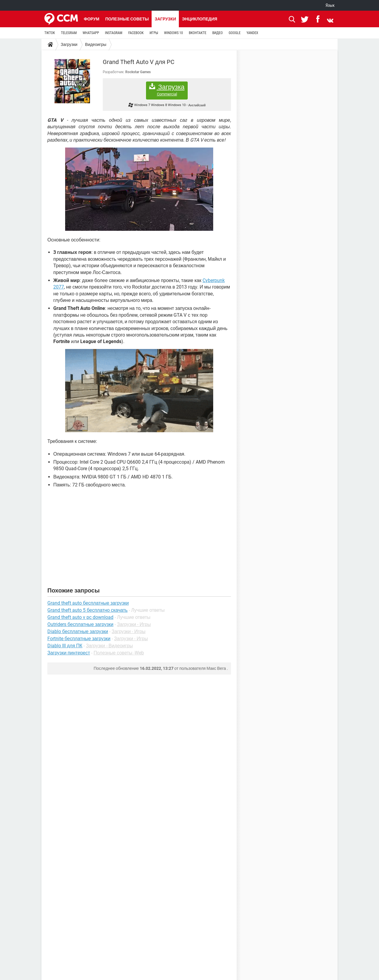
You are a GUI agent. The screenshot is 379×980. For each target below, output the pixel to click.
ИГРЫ (154, 33)
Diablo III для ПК (65, 646)
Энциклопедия (199, 19)
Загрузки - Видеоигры (109, 646)
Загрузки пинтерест (69, 653)
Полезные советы (127, 19)
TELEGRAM (69, 33)
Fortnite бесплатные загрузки (79, 639)
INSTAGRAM (114, 33)
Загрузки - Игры (134, 624)
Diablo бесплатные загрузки (78, 631)
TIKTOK (50, 33)
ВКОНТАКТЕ (198, 33)
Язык (330, 5)
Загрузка (167, 90)
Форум (91, 19)
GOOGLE (235, 33)
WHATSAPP (91, 33)
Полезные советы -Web (119, 653)
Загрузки (165, 19)
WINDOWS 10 (174, 33)
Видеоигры (96, 44)
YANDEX (252, 33)
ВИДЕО (217, 33)
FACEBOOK (136, 33)
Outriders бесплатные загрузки (80, 624)
